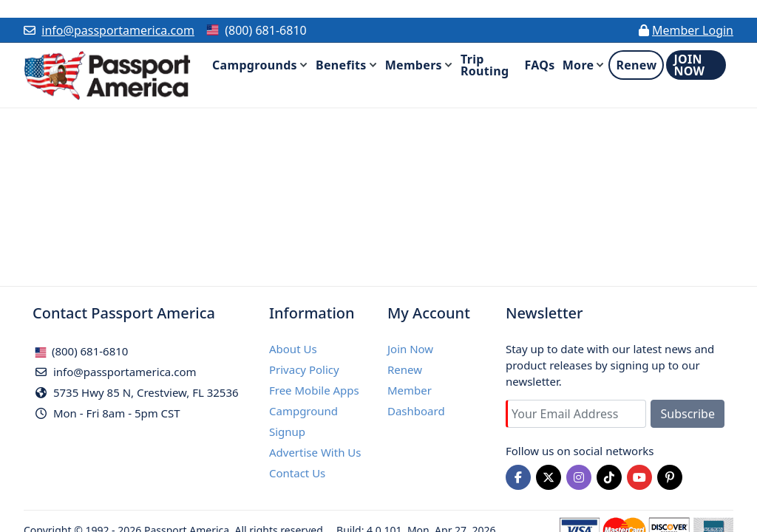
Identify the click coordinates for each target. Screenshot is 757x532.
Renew (405, 369)
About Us (293, 349)
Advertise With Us (315, 452)
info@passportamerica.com (118, 30)
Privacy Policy (304, 369)
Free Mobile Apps (314, 390)
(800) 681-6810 (81, 351)
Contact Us (297, 473)
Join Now (410, 349)
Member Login (693, 30)
